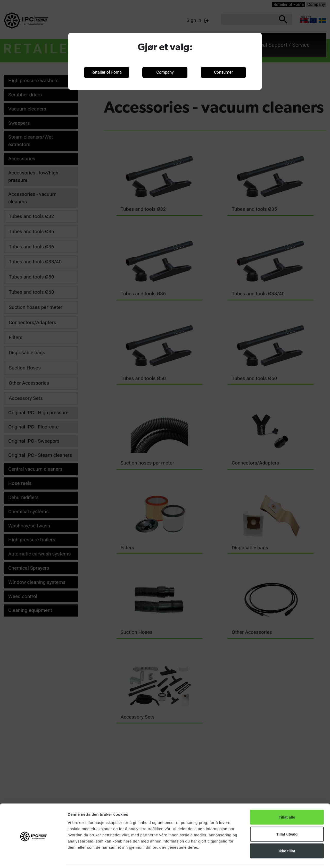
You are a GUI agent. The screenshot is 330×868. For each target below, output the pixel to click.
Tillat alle (287, 800)
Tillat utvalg (287, 817)
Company (165, 72)
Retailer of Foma (107, 72)
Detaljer (275, 858)
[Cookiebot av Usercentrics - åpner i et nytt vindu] (33, 858)
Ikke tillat (287, 834)
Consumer (223, 72)
